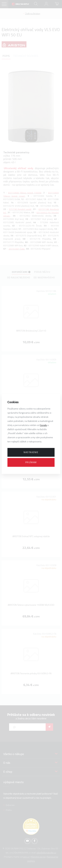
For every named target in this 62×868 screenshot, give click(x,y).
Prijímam (31, 462)
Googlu (43, 425)
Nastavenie (31, 452)
